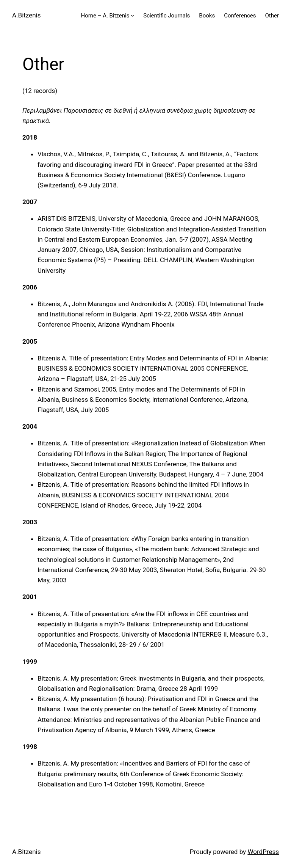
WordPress (263, 852)
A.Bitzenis (26, 15)
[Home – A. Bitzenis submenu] (132, 15)
